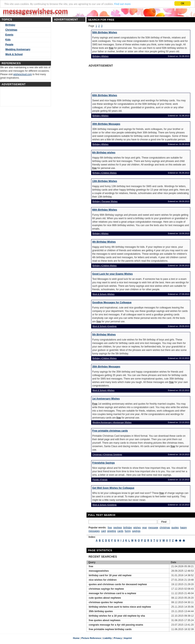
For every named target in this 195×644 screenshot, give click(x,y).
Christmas (11, 30)
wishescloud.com (23, 74)
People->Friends (100, 480)
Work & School (14, 54)
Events (9, 35)
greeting (111, 531)
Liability (107, 638)
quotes (175, 528)
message (153, 528)
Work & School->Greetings (104, 326)
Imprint (128, 638)
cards (120, 531)
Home (76, 638)
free (110, 528)
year (145, 528)
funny (128, 531)
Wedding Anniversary (18, 49)
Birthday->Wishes (100, 56)
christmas (165, 528)
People (9, 45)
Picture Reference (91, 638)
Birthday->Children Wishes (105, 173)
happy (183, 528)
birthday (128, 528)
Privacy (118, 638)
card (103, 531)
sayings (136, 531)
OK (183, 3)
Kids (8, 40)
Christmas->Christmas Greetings (107, 455)
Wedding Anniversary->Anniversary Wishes (112, 422)
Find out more (122, 4)
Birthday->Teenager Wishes (105, 201)
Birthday (10, 25)
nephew (117, 528)
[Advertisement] (120, 79)
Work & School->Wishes (103, 294)
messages (94, 531)
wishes (137, 528)
